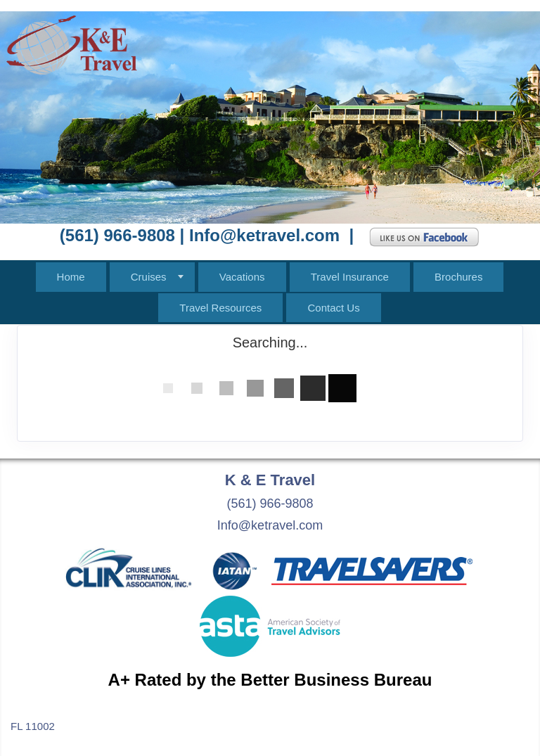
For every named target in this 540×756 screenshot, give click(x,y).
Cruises (149, 277)
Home (71, 277)
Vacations (242, 277)
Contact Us (333, 308)
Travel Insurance (350, 277)
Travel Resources (220, 308)
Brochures (458, 277)
